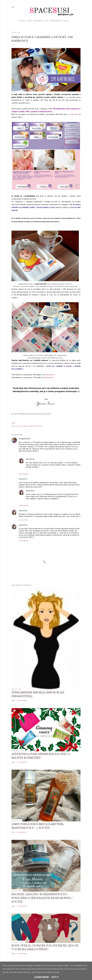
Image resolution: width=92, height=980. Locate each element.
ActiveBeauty (73, 114)
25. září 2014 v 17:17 (35, 479)
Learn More (42, 977)
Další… (67, 21)
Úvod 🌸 (23, 21)
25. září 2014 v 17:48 (35, 511)
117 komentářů (22, 700)
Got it (55, 977)
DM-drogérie (23, 426)
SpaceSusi (30, 459)
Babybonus (50, 375)
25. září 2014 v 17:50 (35, 525)
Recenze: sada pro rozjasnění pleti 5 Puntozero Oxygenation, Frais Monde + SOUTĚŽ (42, 898)
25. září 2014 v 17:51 (42, 491)
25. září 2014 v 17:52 (42, 459)
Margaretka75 (24, 439)
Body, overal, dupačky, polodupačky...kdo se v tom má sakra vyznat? (45, 947)
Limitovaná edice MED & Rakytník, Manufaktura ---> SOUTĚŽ (38, 826)
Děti (46, 21)
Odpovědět (24, 474)
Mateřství (38, 21)
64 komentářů (22, 762)
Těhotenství (56, 21)
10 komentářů (22, 954)
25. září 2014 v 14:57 (38, 439)
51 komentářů (22, 832)
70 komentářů (22, 906)
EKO (30, 21)
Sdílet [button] (13, 423)
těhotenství (38, 426)
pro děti (31, 426)
